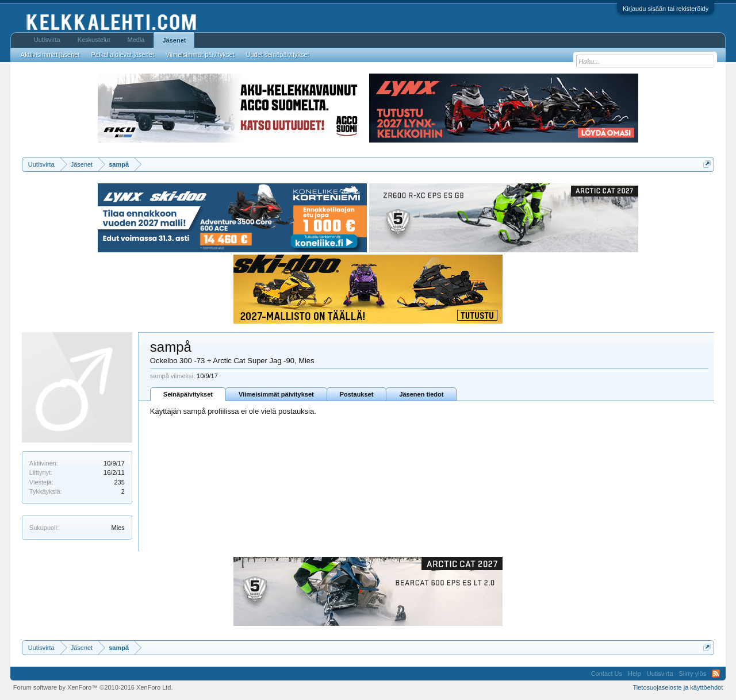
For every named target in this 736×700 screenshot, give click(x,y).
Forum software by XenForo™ (93, 687)
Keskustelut (94, 40)
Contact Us (607, 674)
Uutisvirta (47, 40)
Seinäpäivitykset (188, 394)
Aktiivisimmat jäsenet (50, 55)
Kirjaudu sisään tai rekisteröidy (666, 9)
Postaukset (357, 394)
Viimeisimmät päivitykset (276, 394)
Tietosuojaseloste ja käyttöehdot (678, 687)
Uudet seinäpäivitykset (278, 55)
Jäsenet (174, 40)
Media (136, 40)
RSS (716, 674)
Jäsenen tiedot (421, 394)
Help (635, 674)
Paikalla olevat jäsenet (123, 55)
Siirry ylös (693, 674)
